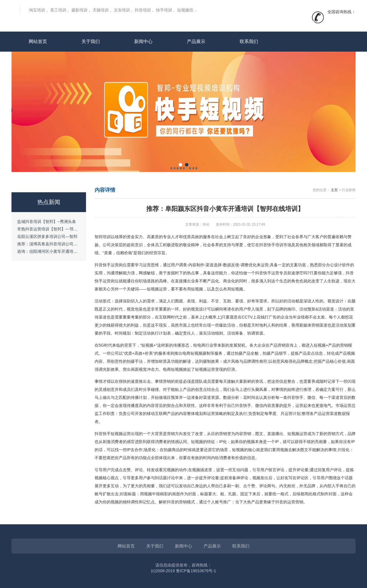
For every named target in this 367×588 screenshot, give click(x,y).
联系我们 (249, 41)
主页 (334, 190)
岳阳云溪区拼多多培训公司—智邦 (47, 236)
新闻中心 (143, 41)
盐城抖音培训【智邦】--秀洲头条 (47, 222)
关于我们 (91, 41)
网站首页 (38, 41)
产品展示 (196, 41)
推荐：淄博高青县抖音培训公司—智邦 (51, 244)
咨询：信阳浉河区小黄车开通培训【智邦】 (55, 251)
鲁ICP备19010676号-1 (196, 571)
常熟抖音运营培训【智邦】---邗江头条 (51, 229)
